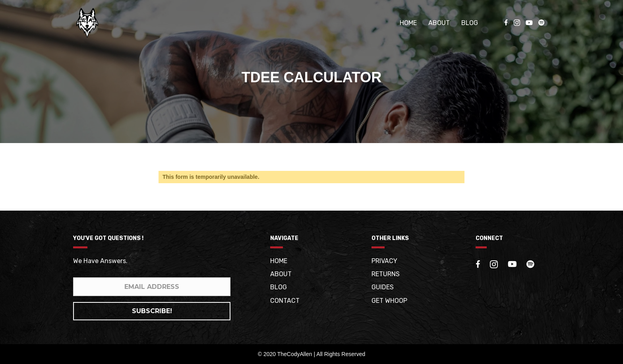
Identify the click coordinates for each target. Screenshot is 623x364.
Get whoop (389, 301)
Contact (285, 301)
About (439, 23)
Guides (383, 287)
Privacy (384, 261)
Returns (386, 274)
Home (408, 23)
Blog (470, 23)
